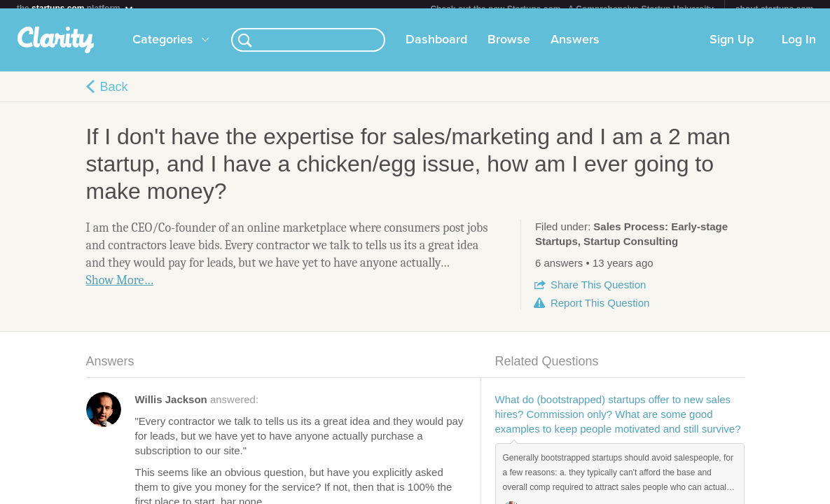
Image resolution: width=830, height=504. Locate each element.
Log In (799, 48)
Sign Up (732, 48)
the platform (76, 8)
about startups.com (774, 9)
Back (114, 95)
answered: (197, 408)
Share (598, 293)
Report (600, 311)
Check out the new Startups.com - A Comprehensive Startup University (572, 9)
